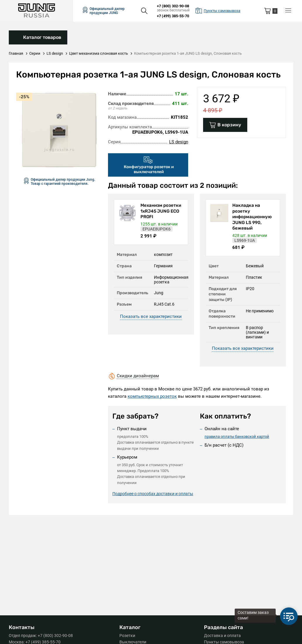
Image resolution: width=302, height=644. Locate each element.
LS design (179, 142)
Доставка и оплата (222, 636)
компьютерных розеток (152, 396)
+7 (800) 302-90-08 (173, 6)
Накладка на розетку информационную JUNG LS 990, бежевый (252, 217)
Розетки (127, 636)
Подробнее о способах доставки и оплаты (153, 494)
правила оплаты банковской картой (237, 436)
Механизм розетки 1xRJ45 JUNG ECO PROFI (161, 211)
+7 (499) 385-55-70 (173, 16)
